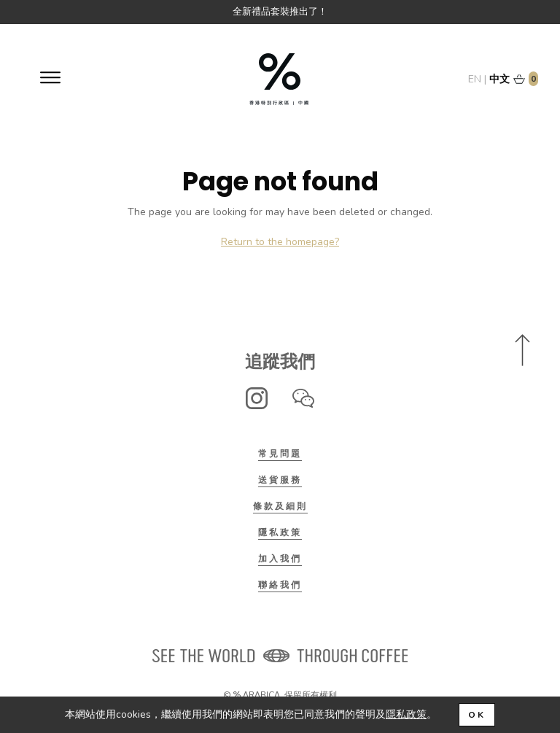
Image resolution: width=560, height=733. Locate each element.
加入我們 (280, 559)
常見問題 (280, 454)
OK (477, 715)
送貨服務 (280, 480)
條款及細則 (280, 506)
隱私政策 (280, 532)
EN (475, 79)
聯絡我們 (280, 585)
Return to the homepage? (280, 242)
